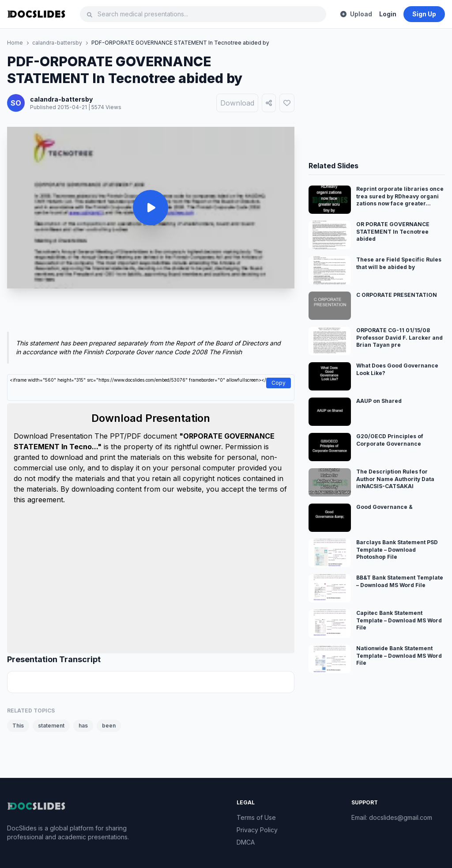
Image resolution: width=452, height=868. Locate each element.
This (18, 726)
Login (388, 14)
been (109, 726)
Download (237, 103)
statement (51, 726)
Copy (279, 383)
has (83, 726)
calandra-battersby (57, 43)
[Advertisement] (151, 312)
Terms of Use (256, 817)
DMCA (246, 842)
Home (15, 43)
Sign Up (424, 14)
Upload (356, 14)
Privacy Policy (257, 830)
